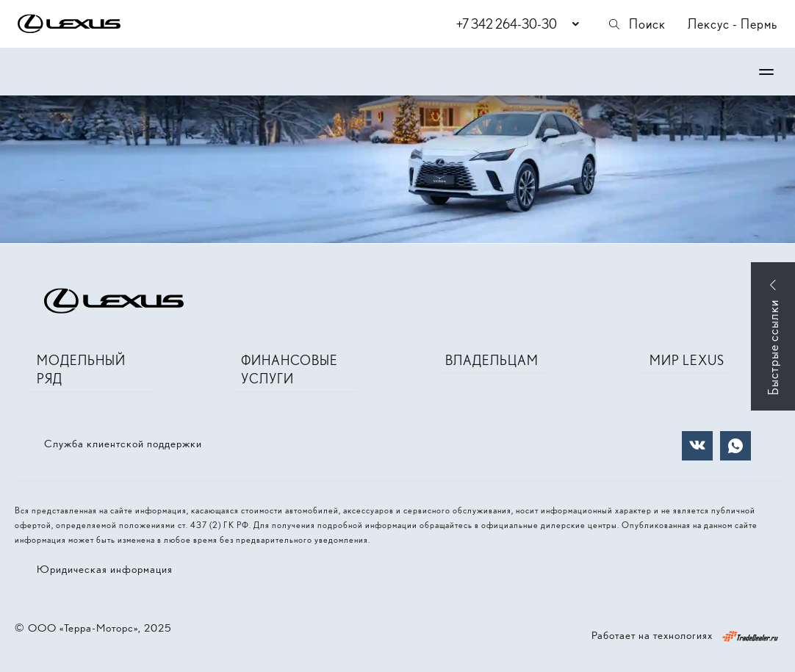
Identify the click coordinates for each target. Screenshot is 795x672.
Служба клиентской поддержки (123, 444)
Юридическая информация (105, 569)
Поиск (636, 24)
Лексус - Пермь (733, 24)
